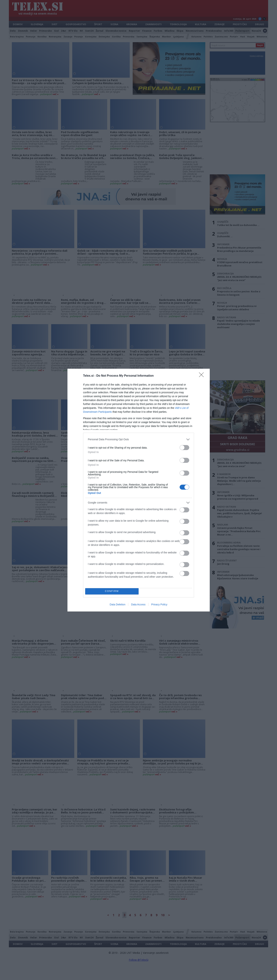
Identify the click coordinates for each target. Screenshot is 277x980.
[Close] (203, 376)
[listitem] (139, 439)
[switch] (184, 448)
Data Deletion (118, 604)
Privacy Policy (159, 604)
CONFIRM (112, 591)
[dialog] (139, 490)
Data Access (138, 604)
